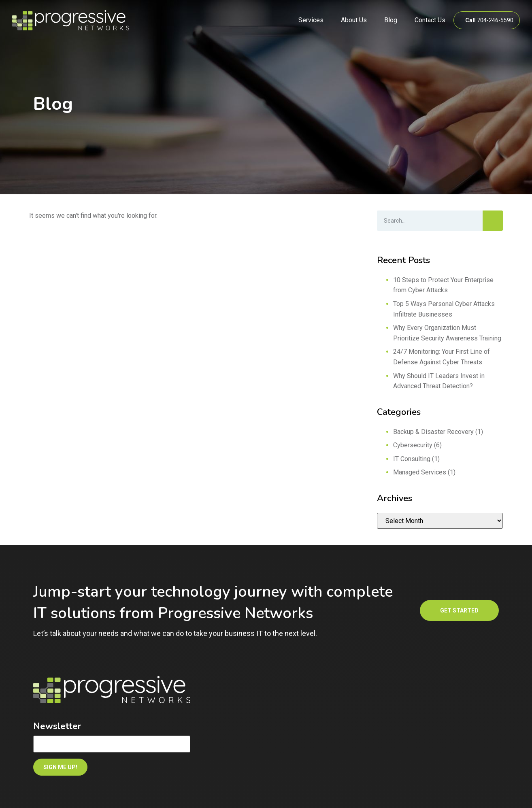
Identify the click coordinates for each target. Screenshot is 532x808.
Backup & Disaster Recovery (433, 432)
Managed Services (420, 472)
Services (311, 20)
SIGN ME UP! (60, 767)
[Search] (493, 221)
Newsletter (57, 726)
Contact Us (430, 20)
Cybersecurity (413, 445)
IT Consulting (412, 459)
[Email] (112, 744)
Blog (391, 20)
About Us (354, 20)
